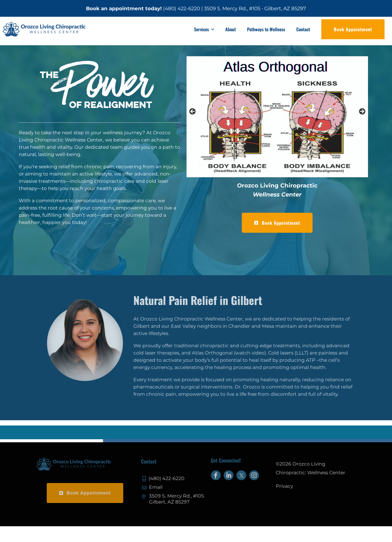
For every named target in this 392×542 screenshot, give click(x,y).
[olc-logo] (48, 24)
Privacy (288, 486)
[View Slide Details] (278, 117)
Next (362, 112)
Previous (193, 112)
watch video (253, 353)
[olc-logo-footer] (70, 460)
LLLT (305, 353)
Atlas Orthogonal (215, 353)
